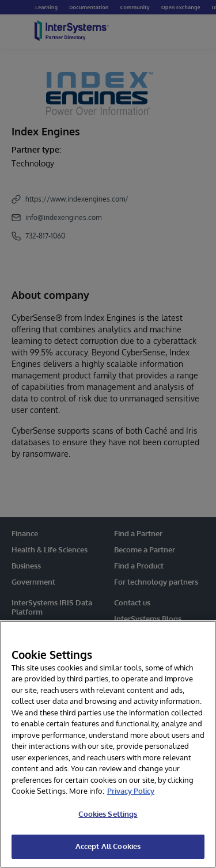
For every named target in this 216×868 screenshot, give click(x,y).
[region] (108, 744)
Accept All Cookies (108, 846)
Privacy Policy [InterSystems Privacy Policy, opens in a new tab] (131, 791)
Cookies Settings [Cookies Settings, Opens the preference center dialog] (108, 814)
